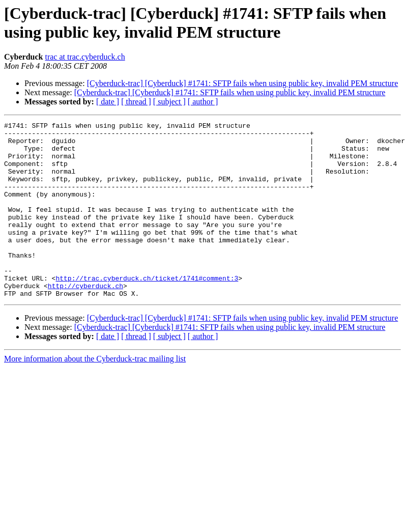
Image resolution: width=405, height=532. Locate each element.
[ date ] (108, 102)
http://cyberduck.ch (85, 319)
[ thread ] (136, 102)
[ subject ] (169, 102)
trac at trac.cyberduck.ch (85, 57)
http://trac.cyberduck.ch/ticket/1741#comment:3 (147, 310)
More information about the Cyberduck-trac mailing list (95, 394)
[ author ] (203, 102)
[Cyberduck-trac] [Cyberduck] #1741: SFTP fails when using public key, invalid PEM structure (243, 83)
